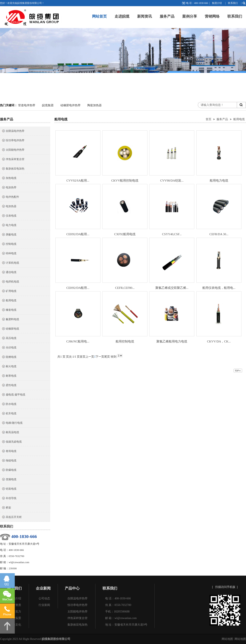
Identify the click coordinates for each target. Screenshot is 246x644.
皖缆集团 (48, 105)
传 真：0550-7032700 (118, 605)
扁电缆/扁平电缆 (13, 395)
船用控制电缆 (125, 341)
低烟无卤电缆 (12, 442)
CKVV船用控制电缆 (125, 181)
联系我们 (233, 3)
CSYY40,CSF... (172, 234)
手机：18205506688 (117, 612)
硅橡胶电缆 (10, 329)
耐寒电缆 (9, 376)
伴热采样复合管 (13, 160)
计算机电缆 (10, 263)
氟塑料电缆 (10, 320)
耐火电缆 (9, 367)
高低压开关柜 (12, 517)
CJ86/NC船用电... (78, 341)
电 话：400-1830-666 (118, 598)
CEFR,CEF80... (125, 288)
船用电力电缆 (219, 181)
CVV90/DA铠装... (172, 181)
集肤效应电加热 (13, 169)
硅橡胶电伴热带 (71, 105)
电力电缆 (9, 225)
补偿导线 (9, 499)
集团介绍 (217, 3)
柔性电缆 (9, 386)
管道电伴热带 (27, 105)
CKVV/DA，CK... (219, 341)
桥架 (6, 508)
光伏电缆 (9, 348)
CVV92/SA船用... (78, 181)
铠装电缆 (9, 489)
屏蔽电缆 (9, 235)
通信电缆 (9, 273)
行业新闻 (44, 605)
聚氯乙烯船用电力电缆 (172, 341)
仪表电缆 (9, 216)
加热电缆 (9, 178)
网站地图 (227, 639)
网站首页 (99, 16)
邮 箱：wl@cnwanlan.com (121, 618)
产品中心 (72, 588)
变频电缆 (9, 480)
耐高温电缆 (10, 433)
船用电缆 (9, 301)
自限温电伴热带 (13, 131)
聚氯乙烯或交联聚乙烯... (172, 288)
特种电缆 (9, 254)
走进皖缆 (122, 16)
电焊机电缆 (10, 282)
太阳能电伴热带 (13, 150)
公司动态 (44, 598)
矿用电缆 (9, 291)
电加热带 (9, 188)
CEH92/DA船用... (78, 234)
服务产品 (167, 16)
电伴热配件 (10, 197)
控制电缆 (9, 244)
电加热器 (9, 207)
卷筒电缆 (9, 451)
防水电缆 (9, 404)
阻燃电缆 (9, 357)
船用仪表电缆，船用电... (219, 288)
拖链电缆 (9, 461)
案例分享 (190, 16)
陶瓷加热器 (95, 105)
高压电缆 (9, 338)
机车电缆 (9, 414)
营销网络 (212, 16)
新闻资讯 (145, 16)
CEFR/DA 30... (219, 234)
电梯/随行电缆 (12, 423)
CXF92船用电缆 (125, 234)
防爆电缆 (9, 470)
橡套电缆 (9, 310)
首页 (208, 119)
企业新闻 (43, 588)
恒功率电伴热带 (13, 141)
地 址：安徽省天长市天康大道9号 (126, 625)
